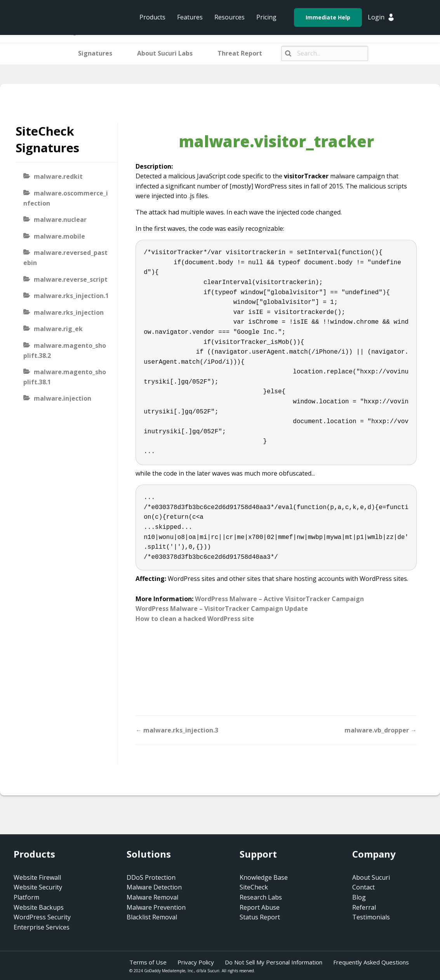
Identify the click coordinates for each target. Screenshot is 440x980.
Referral (364, 907)
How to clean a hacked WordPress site (195, 619)
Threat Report (240, 53)
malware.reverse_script (71, 279)
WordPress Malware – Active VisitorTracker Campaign (279, 599)
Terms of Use (148, 962)
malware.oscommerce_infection (66, 198)
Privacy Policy (196, 962)
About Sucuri (371, 877)
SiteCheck (254, 887)
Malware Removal (152, 897)
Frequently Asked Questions (371, 962)
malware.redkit (58, 176)
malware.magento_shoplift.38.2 (65, 350)
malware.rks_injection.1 (71, 296)
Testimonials (371, 917)
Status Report (260, 917)
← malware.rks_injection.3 (177, 730)
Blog (359, 897)
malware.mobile (59, 236)
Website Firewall (37, 877)
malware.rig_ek (58, 329)
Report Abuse (260, 907)
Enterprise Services (42, 927)
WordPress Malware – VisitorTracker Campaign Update (222, 609)
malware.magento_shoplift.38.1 (65, 377)
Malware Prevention (156, 907)
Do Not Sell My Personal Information (274, 962)
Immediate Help (328, 17)
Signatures (95, 53)
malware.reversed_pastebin (65, 258)
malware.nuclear (60, 220)
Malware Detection (154, 887)
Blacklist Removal (152, 917)
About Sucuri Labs (165, 53)
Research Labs (261, 897)
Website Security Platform (38, 892)
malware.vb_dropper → (381, 730)
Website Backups (39, 907)
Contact (363, 887)
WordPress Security (42, 917)
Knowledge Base (264, 877)
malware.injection (63, 398)
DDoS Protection (151, 877)
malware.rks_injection (69, 312)
